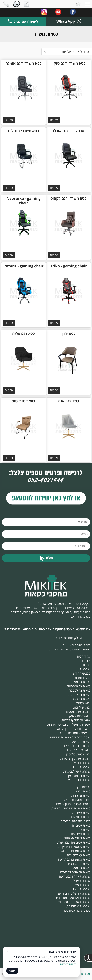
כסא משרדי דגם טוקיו (68, 63)
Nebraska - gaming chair (24, 201)
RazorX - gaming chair (24, 266)
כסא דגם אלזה (24, 334)
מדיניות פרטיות (81, 974)
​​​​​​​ (46, 498)
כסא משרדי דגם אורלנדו (68, 131)
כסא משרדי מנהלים (23, 131)
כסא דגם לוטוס (23, 401)
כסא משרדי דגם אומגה (24, 63)
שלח (46, 558)
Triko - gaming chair (69, 266)
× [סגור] (7, 951)
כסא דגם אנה (69, 401)
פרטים (54, 120)
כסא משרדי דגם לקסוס (68, 198)
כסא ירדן (69, 334)
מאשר (12, 971)
